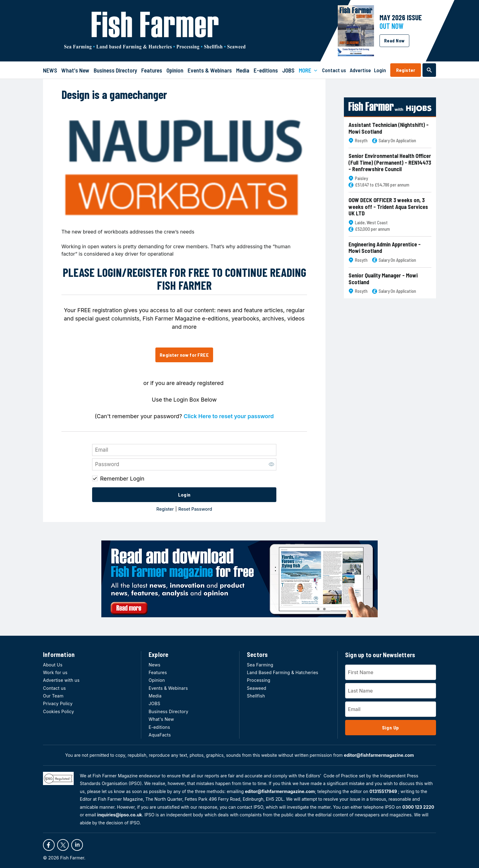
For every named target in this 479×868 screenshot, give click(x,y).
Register (406, 70)
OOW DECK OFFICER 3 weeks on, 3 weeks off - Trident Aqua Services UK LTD (388, 207)
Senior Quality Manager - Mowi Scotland (383, 279)
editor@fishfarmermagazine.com (379, 755)
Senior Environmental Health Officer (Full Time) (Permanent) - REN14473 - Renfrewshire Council (390, 163)
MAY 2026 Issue (401, 17)
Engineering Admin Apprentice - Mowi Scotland (385, 248)
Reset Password (195, 509)
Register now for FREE (184, 355)
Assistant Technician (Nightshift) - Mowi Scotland (389, 128)
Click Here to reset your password (229, 416)
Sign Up (391, 727)
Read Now (394, 41)
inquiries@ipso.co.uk (120, 815)
